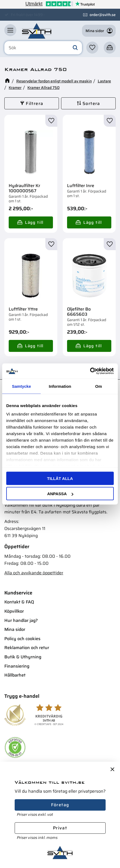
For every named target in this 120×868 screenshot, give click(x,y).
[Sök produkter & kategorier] (43, 48)
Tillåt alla (60, 478)
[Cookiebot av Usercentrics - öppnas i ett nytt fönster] (90, 371)
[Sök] (75, 48)
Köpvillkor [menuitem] (14, 611)
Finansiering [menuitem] (17, 666)
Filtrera (34, 103)
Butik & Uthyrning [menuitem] (23, 657)
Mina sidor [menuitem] (15, 629)
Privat (60, 828)
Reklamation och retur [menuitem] (27, 648)
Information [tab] (60, 386)
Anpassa (60, 494)
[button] (10, 30)
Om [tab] (98, 386)
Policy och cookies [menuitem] (22, 639)
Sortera (91, 103)
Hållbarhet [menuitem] (15, 675)
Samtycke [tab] (21, 386)
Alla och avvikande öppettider (34, 573)
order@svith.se (103, 15)
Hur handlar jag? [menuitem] (21, 620)
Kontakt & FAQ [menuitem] (19, 602)
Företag (60, 805)
